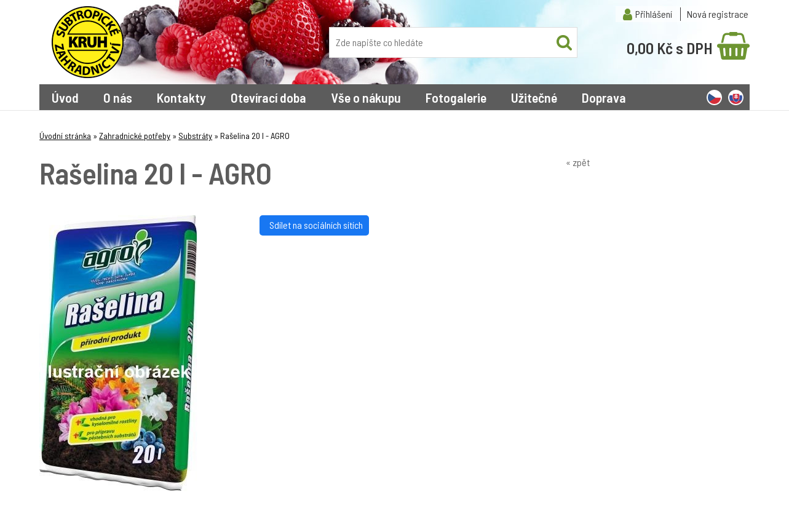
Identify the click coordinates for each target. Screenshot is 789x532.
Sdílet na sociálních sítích (314, 225)
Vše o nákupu (366, 97)
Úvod (65, 97)
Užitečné (534, 97)
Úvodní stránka (65, 136)
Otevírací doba (268, 97)
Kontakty (181, 97)
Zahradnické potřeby (135, 136)
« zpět (578, 162)
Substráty (195, 136)
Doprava (604, 97)
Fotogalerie (456, 97)
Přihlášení (654, 14)
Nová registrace (718, 14)
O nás (118, 97)
